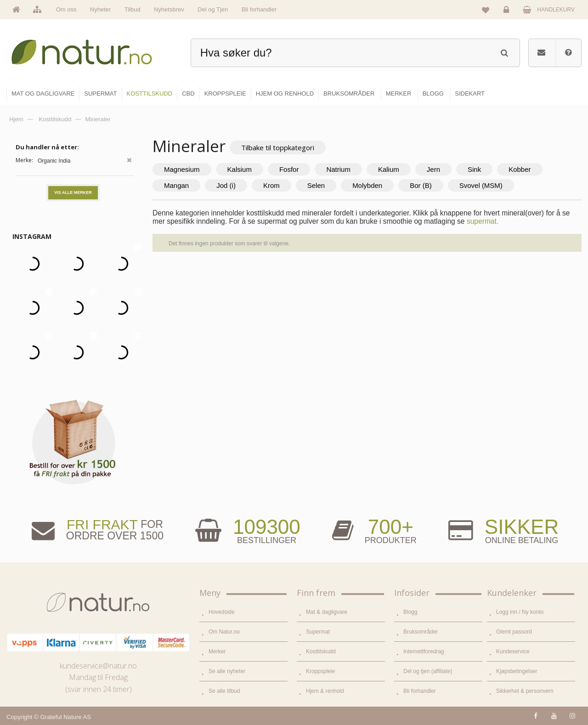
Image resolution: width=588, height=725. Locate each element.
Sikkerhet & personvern (525, 691)
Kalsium (240, 169)
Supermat (318, 632)
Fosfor (289, 169)
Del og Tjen (213, 9)
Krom (271, 185)
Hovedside (222, 612)
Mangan (176, 185)
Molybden (367, 185)
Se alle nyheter (227, 671)
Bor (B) (421, 185)
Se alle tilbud (224, 691)
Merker (217, 651)
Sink (474, 169)
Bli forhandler (259, 9)
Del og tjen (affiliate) (428, 671)
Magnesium (182, 169)
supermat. (483, 221)
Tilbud (133, 9)
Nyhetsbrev (169, 9)
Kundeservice (513, 651)
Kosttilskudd (321, 651)
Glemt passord (514, 632)
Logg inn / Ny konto (520, 612)
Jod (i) (226, 185)
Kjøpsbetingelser (517, 671)
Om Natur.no (224, 632)
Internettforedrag (424, 651)
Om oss (66, 9)
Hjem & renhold (325, 691)
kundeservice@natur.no (98, 666)
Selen (316, 185)
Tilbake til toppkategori (278, 147)
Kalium (389, 169)
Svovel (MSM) (481, 185)
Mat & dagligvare (327, 612)
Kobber (520, 169)
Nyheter (101, 9)
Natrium (338, 169)
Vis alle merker (73, 193)
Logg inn (508, 12)
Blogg (410, 612)
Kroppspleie (320, 671)
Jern (433, 169)
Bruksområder (421, 632)
